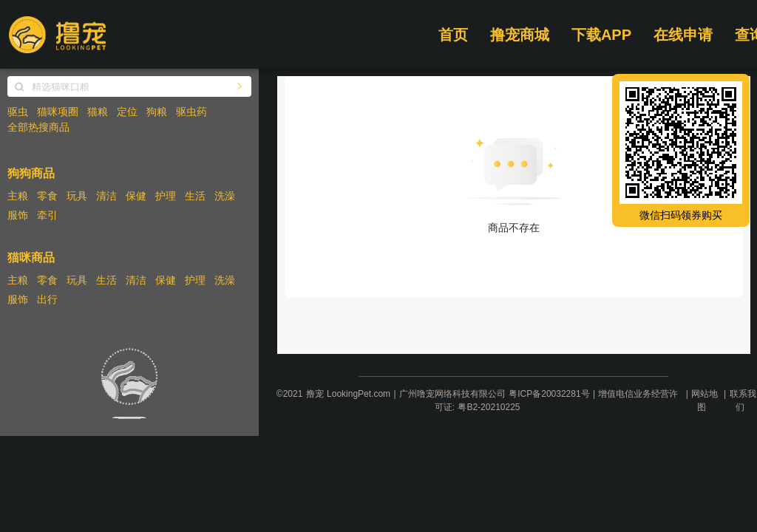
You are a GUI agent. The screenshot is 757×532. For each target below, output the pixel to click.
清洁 (106, 196)
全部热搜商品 (38, 127)
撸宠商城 (520, 35)
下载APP (601, 35)
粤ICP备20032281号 (549, 394)
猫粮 (98, 112)
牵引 (47, 215)
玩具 (77, 196)
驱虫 (18, 112)
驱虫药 (191, 112)
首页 (453, 35)
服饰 (18, 215)
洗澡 (225, 196)
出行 (47, 299)
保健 (136, 196)
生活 (195, 196)
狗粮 (157, 112)
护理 (166, 196)
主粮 (18, 196)
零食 (47, 196)
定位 (127, 112)
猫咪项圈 (58, 112)
